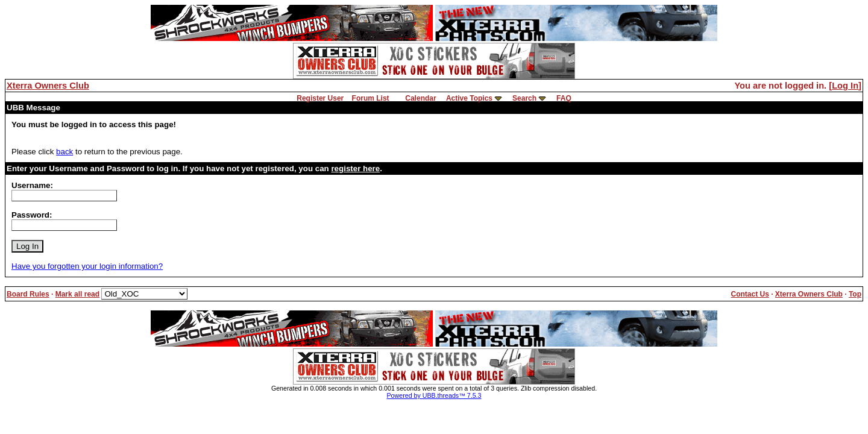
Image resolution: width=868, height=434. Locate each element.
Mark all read (77, 294)
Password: (32, 215)
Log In (845, 86)
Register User (320, 98)
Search (524, 98)
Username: (32, 185)
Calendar (420, 98)
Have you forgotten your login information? (87, 266)
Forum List (371, 98)
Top (855, 294)
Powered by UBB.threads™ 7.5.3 (434, 395)
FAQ (564, 98)
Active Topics (469, 98)
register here (355, 168)
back (64, 152)
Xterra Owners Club (48, 86)
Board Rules (28, 294)
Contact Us (750, 294)
